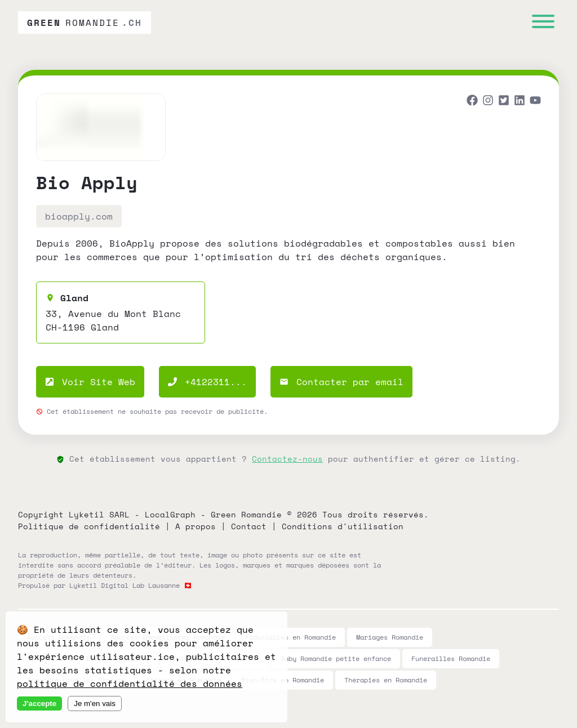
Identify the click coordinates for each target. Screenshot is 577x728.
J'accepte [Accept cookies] (39, 704)
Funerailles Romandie (451, 658)
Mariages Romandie (390, 637)
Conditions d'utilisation (343, 526)
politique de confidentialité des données (130, 684)
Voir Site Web (90, 382)
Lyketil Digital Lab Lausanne (125, 585)
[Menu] (543, 23)
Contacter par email (341, 382)
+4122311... (207, 382)
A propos (196, 526)
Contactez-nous (287, 459)
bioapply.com (79, 216)
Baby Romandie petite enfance (336, 658)
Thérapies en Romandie (386, 680)
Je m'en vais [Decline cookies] (95, 704)
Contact (249, 526)
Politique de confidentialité (89, 526)
